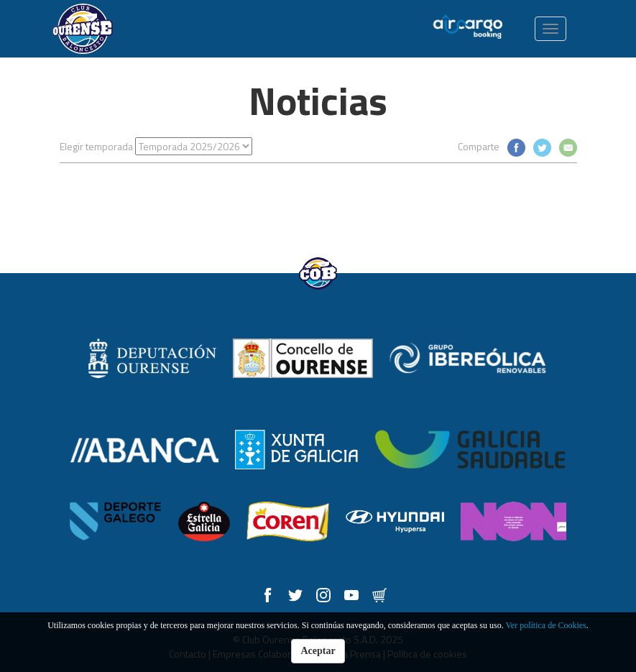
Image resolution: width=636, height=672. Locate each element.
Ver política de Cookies (545, 625)
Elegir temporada (96, 146)
